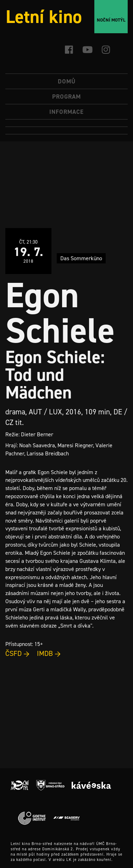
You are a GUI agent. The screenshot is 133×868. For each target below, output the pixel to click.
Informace (66, 112)
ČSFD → (18, 653)
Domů (67, 81)
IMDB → (49, 653)
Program (66, 97)
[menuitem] (66, 123)
